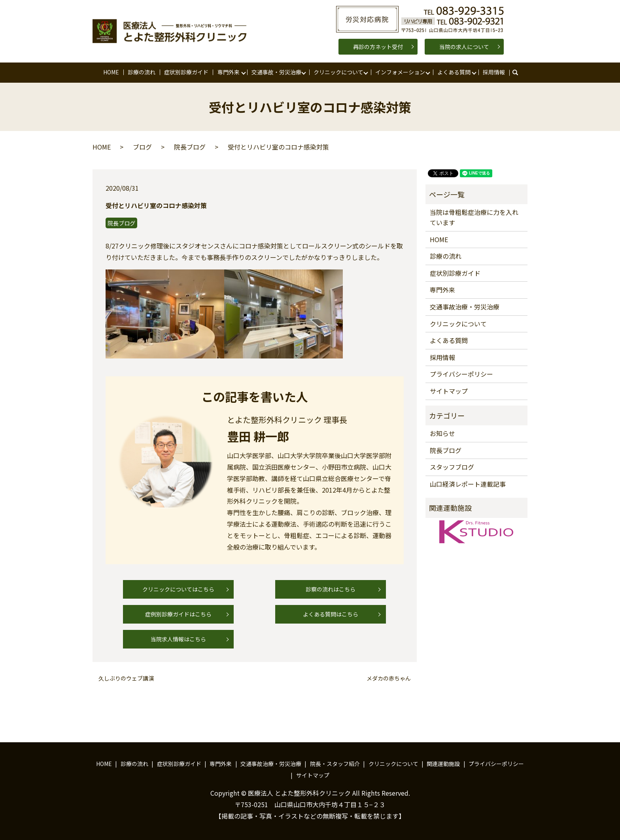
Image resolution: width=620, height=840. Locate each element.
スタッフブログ (452, 467)
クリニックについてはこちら (178, 589)
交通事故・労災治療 (276, 72)
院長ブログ (190, 147)
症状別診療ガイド (186, 72)
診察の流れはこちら (331, 589)
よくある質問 (454, 72)
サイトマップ (449, 391)
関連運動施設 (443, 764)
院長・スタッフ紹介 (335, 764)
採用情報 (494, 72)
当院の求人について (464, 47)
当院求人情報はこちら (178, 639)
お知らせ (442, 433)
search (519, 72)
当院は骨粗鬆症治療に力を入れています (474, 217)
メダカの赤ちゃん (389, 678)
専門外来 (229, 72)
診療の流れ (142, 72)
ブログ (142, 147)
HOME (111, 72)
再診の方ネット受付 (378, 47)
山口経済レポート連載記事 (468, 484)
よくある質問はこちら (331, 614)
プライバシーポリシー (461, 374)
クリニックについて (338, 72)
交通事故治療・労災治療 (465, 307)
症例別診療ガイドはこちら (178, 614)
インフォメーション (400, 72)
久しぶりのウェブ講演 (126, 678)
